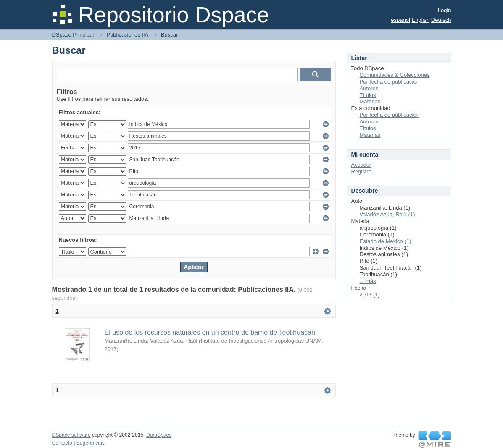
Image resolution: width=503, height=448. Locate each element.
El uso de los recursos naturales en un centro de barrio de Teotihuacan (210, 332)
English (421, 20)
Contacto (62, 443)
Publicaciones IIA (127, 35)
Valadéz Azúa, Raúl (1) (387, 214)
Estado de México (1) (386, 241)
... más (368, 281)
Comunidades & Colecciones (395, 75)
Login (445, 10)
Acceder (361, 165)
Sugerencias (91, 443)
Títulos (368, 95)
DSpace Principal (73, 35)
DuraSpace (159, 435)
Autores (369, 88)
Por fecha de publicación (390, 82)
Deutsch (441, 20)
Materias (370, 101)
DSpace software (71, 435)
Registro (361, 172)
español (400, 20)
